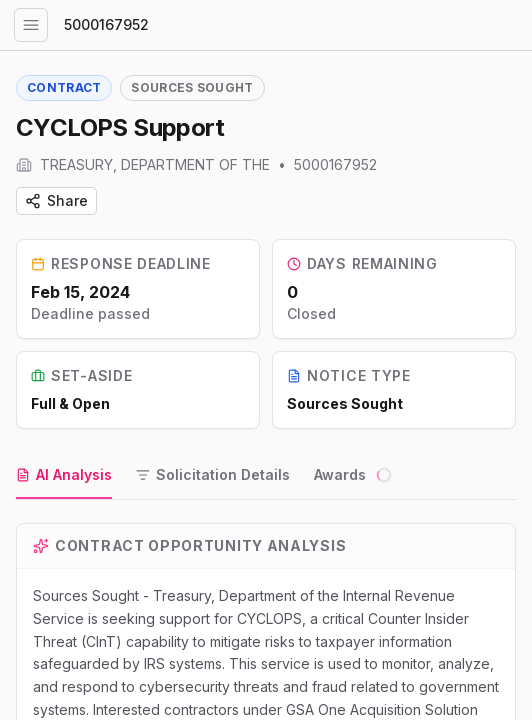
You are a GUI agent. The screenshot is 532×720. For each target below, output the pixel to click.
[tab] (64, 476)
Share (56, 200)
